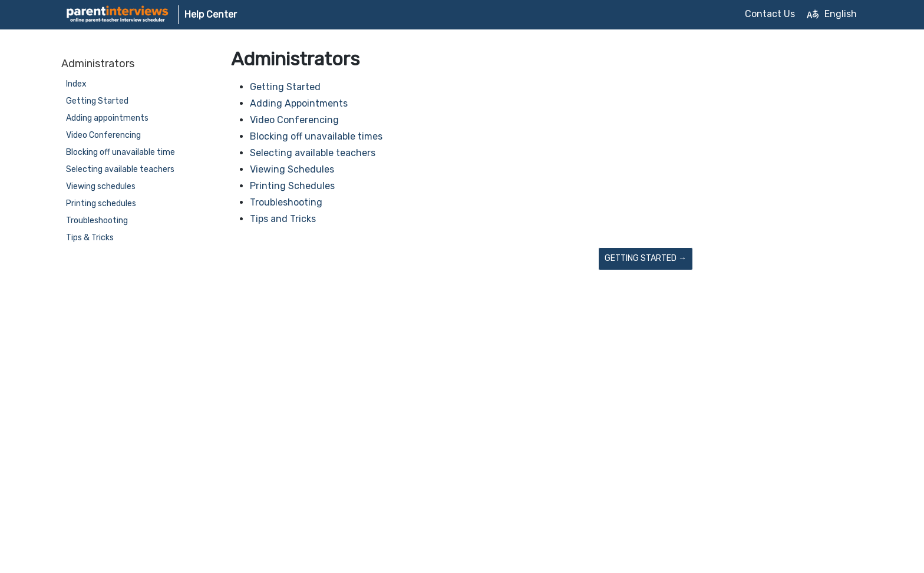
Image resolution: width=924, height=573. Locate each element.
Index (76, 84)
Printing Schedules (292, 186)
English (832, 14)
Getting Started (97, 101)
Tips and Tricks (283, 219)
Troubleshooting (97, 221)
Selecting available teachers (120, 169)
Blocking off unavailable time (121, 152)
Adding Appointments (299, 103)
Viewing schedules (101, 186)
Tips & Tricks (90, 238)
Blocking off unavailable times (316, 136)
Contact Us (770, 14)
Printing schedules (101, 203)
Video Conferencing (103, 135)
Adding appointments (107, 118)
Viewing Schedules (292, 169)
